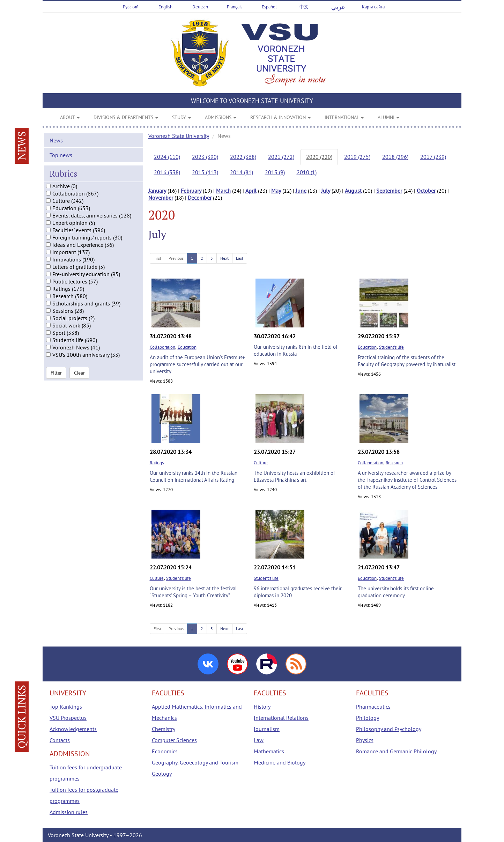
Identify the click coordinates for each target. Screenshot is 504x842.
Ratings (157, 463)
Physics (365, 740)
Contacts (60, 740)
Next (224, 258)
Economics (165, 751)
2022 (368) (243, 157)
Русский (131, 7)
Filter (56, 378)
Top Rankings (66, 707)
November (161, 198)
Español (269, 7)
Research (394, 463)
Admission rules (69, 812)
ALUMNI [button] (388, 117)
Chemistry (164, 729)
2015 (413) (205, 172)
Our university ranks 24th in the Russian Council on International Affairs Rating (194, 476)
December (200, 198)
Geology (162, 774)
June (301, 191)
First (157, 258)
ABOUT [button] (70, 117)
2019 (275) (357, 157)
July (326, 191)
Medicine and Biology (280, 762)
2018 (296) (395, 157)
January (157, 191)
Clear (79, 378)
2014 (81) (242, 172)
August (353, 191)
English (165, 7)
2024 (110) (167, 157)
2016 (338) (167, 172)
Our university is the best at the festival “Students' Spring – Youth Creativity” (193, 592)
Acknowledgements (73, 729)
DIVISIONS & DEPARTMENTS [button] (126, 117)
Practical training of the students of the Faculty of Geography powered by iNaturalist (407, 361)
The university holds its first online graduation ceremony (396, 592)
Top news (61, 160)
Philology (368, 718)
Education (187, 347)
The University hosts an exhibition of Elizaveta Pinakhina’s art (294, 476)
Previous (176, 258)
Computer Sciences (174, 740)
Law (259, 740)
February (191, 191)
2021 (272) (281, 157)
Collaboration (162, 347)
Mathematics (269, 751)
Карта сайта (373, 7)
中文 (304, 7)
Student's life (391, 347)
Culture (261, 463)
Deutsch (200, 7)
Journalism (267, 729)
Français (235, 7)
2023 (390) (205, 157)
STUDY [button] (181, 117)
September (389, 191)
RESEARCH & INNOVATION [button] (280, 117)
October (426, 191)
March (223, 191)
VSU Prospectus (68, 718)
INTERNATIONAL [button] (344, 117)
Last (240, 258)
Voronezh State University (179, 136)
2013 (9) (275, 172)
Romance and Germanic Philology (396, 751)
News (56, 146)
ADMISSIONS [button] (221, 117)
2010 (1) (307, 172)
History (262, 707)
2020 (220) (319, 157)
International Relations (281, 718)
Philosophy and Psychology (389, 729)
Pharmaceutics (373, 707)
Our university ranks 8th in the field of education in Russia (296, 350)
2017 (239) (433, 157)
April (251, 191)
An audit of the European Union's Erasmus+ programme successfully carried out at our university (197, 364)
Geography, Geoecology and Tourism (195, 762)
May (276, 191)
